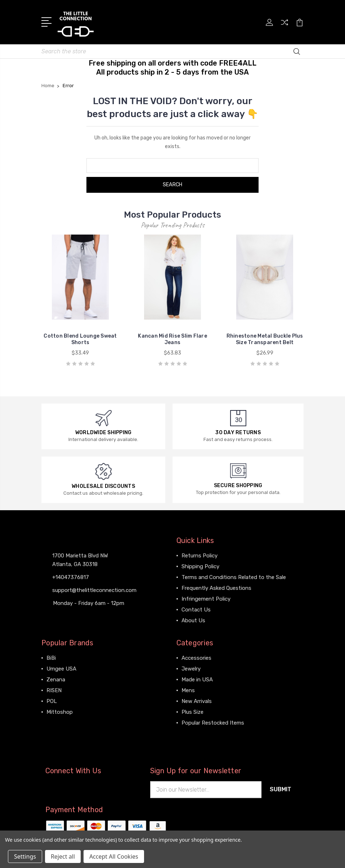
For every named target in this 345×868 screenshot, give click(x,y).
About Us (193, 619)
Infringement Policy (206, 597)
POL (52, 700)
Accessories (196, 656)
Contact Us (196, 608)
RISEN (54, 689)
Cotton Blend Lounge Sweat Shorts (80, 338)
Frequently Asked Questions (216, 587)
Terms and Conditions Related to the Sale (234, 576)
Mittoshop (60, 711)
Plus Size (192, 711)
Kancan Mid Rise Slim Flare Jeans (172, 338)
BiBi (51, 656)
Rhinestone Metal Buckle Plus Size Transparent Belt (265, 338)
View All (57, 721)
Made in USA (197, 678)
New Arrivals (197, 700)
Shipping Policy (200, 565)
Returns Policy (200, 554)
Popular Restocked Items (213, 721)
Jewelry (191, 667)
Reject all (63, 856)
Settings (25, 856)
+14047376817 (71, 576)
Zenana (56, 678)
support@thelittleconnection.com (94, 589)
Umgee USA (61, 667)
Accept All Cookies (114, 856)
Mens (188, 689)
